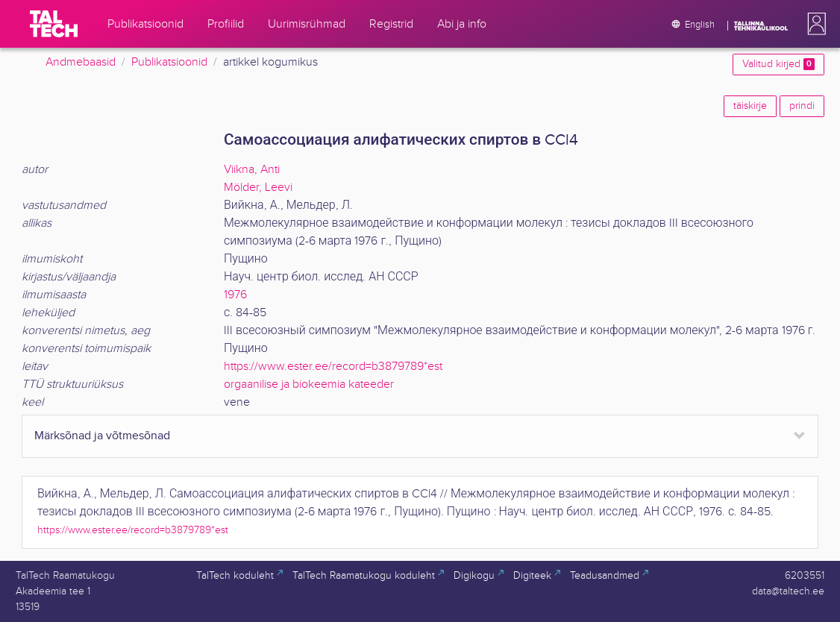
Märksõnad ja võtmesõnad (102, 436)
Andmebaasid (81, 62)
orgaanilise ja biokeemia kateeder (309, 384)
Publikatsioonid (169, 62)
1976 (235, 295)
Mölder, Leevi (258, 188)
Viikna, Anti (252, 170)
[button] (814, 24)
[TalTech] (54, 24)
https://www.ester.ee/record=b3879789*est (333, 367)
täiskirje (750, 106)
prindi (802, 106)
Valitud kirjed (778, 64)
